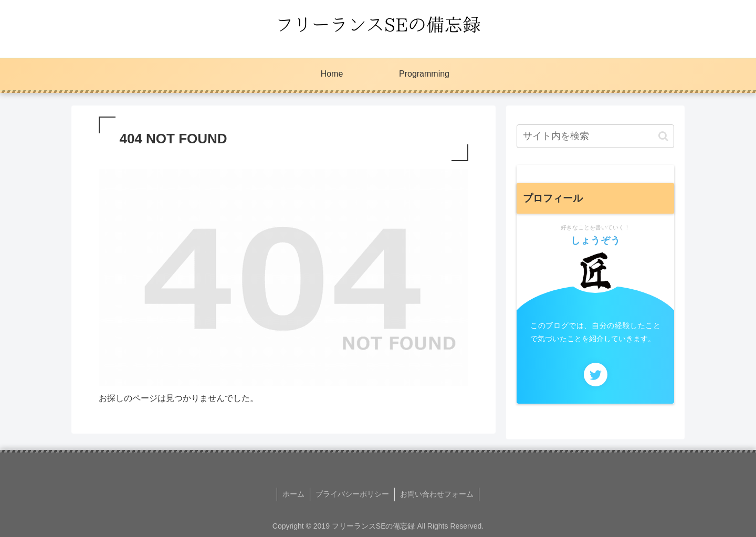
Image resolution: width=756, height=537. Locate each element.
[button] (663, 136)
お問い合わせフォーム (437, 494)
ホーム (293, 494)
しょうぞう (596, 240)
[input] (595, 136)
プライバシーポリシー (352, 494)
